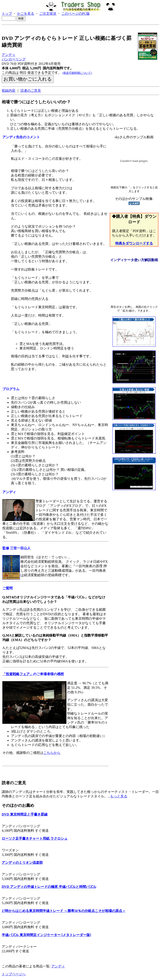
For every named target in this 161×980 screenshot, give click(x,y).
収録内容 (9, 91)
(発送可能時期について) (77, 73)
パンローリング (14, 59)
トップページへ (14, 974)
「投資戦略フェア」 (18, 674)
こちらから (52, 753)
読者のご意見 (31, 91)
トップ (7, 14)
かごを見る (26, 14)
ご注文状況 (48, 14)
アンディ (9, 55)
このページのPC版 (76, 14)
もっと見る (119, 796)
